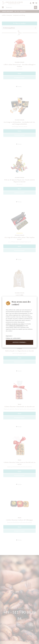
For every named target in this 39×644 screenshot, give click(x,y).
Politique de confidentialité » (13, 338)
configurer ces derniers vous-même (15, 324)
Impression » (9, 336)
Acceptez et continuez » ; (20, 342)
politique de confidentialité (16, 326)
